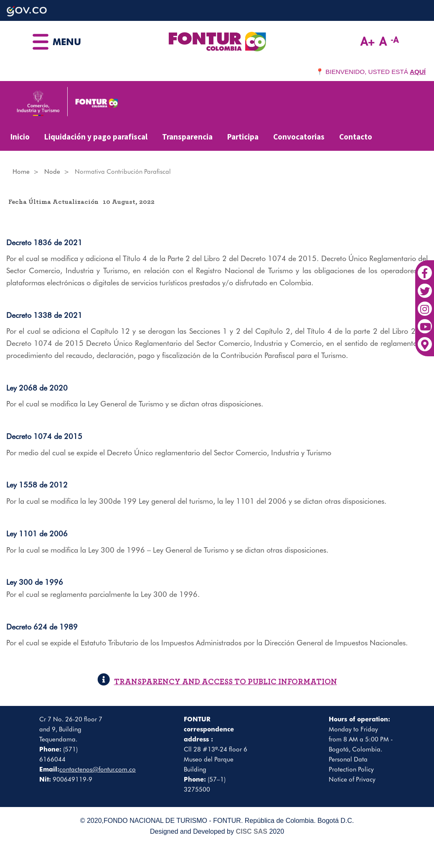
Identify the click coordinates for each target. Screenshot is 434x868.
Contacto (356, 137)
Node (52, 172)
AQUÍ (418, 72)
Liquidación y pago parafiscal (96, 137)
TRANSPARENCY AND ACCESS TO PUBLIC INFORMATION (217, 682)
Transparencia (187, 137)
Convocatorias (299, 137)
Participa (243, 137)
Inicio (20, 137)
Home (21, 172)
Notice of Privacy (352, 779)
